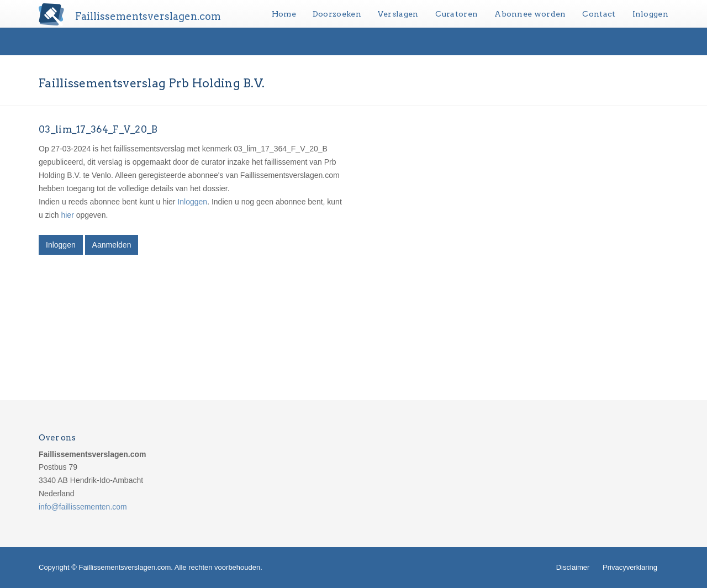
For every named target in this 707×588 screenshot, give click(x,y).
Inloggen (650, 14)
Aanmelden (112, 245)
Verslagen (398, 14)
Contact (599, 14)
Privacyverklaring (630, 567)
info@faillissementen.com (83, 507)
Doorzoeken (337, 14)
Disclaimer (573, 567)
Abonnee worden (530, 14)
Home (284, 14)
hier (67, 215)
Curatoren (457, 14)
